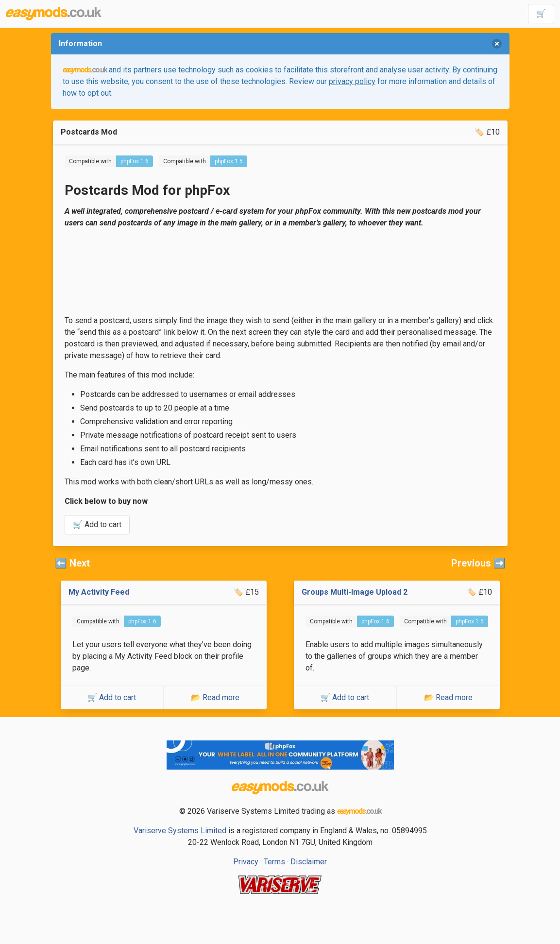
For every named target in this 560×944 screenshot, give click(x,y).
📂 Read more (215, 697)
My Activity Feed (99, 592)
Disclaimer (309, 862)
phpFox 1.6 (135, 161)
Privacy (246, 862)
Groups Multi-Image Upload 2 (355, 592)
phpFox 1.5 (229, 161)
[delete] (497, 44)
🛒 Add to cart (97, 524)
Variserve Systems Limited (180, 831)
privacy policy (352, 81)
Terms (274, 862)
